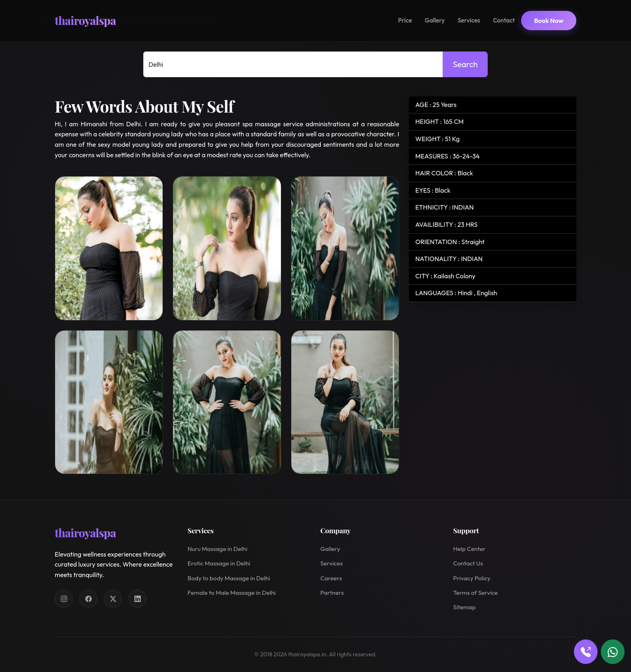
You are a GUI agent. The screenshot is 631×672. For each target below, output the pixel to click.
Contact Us (468, 563)
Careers (331, 578)
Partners (332, 593)
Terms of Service (475, 593)
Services (469, 20)
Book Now (549, 21)
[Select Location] (293, 64)
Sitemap (464, 607)
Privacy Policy (472, 578)
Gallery (435, 20)
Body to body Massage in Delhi (229, 578)
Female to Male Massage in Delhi (232, 593)
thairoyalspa (85, 20)
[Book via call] (586, 652)
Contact (504, 20)
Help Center (469, 549)
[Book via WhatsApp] (613, 652)
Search (465, 64)
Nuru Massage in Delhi (218, 549)
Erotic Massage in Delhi (219, 563)
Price (405, 20)
